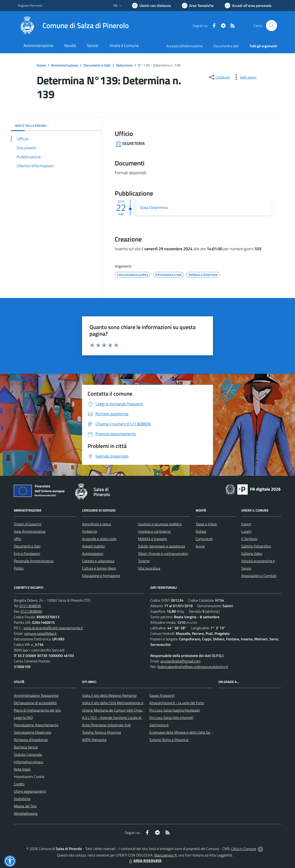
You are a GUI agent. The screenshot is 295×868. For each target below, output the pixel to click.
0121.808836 (30, 606)
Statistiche (22, 799)
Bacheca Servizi (26, 747)
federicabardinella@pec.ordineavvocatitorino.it (193, 667)
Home (41, 65)
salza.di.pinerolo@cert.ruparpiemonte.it (53, 628)
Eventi (246, 524)
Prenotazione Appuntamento (36, 725)
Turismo (144, 561)
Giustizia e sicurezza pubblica (160, 524)
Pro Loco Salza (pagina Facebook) (175, 710)
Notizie (201, 531)
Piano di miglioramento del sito (37, 710)
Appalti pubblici (94, 546)
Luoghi (246, 531)
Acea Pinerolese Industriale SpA (106, 725)
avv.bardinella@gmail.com (180, 661)
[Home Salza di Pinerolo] (73, 26)
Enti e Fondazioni (27, 553)
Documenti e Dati (97, 65)
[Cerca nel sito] (271, 26)
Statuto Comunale (28, 754)
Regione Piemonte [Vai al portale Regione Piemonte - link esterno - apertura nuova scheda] (30, 5)
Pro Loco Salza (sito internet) (171, 718)
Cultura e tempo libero (99, 568)
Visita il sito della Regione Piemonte (109, 695)
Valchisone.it (159, 725)
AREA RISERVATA (145, 861)
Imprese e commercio (154, 531)
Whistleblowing (26, 813)
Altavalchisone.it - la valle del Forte (177, 703)
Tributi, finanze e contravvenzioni (163, 553)
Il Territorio (249, 539)
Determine (124, 65)
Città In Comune (244, 849)
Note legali (22, 769)
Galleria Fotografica (256, 546)
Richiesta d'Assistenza (31, 740)
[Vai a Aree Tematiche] (198, 6)
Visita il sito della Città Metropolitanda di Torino (118, 703)
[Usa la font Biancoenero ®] (151, 6)
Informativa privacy (29, 762)
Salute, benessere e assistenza (162, 546)
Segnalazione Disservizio (32, 732)
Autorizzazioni (93, 553)
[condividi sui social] (219, 77)
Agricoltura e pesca (97, 524)
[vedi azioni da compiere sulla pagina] (245, 77)
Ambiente (90, 531)
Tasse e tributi (206, 524)
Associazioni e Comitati (259, 576)
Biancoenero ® (166, 855)
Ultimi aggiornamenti (30, 791)
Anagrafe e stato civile (99, 539)
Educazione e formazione (101, 576)
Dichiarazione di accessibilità (35, 703)
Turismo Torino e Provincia (102, 732)
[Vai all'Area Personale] (248, 6)
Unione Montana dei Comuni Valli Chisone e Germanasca (125, 710)
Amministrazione (65, 65)
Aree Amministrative (30, 531)
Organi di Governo (28, 524)
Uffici (18, 539)
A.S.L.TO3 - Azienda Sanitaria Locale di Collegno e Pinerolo (127, 718)
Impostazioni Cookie (29, 777)
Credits (19, 784)
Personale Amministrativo (34, 561)
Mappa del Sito (25, 806)
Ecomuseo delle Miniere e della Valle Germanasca (187, 732)
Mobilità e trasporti (152, 539)
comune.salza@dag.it (40, 633)
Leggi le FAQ (23, 718)
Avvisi (200, 546)
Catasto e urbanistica (98, 561)
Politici (19, 568)
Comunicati (204, 539)
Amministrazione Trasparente (36, 695)
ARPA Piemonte (94, 740)
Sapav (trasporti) (162, 695)
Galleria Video (252, 553)
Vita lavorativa (149, 568)
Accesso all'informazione (184, 46)
